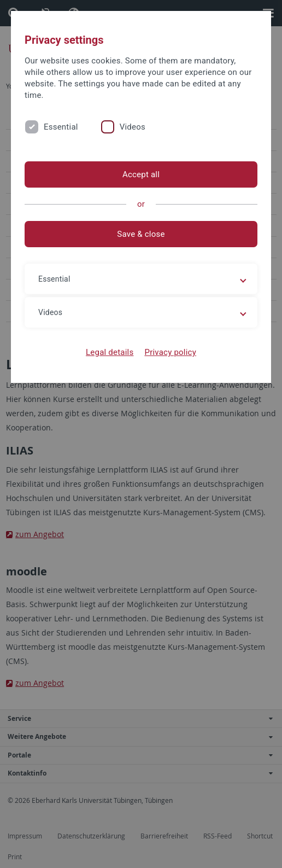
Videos (133, 127)
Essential (61, 127)
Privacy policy (170, 352)
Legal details (110, 352)
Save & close (141, 234)
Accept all (141, 174)
